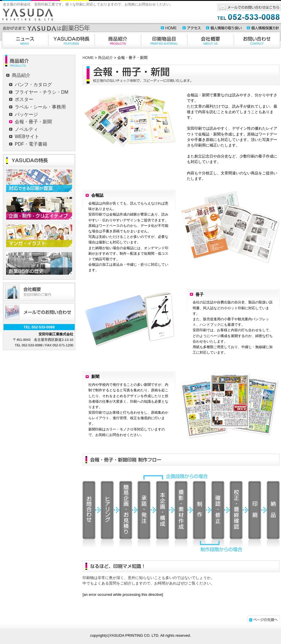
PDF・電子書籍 (31, 144)
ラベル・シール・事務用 (40, 107)
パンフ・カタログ (33, 85)
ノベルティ (26, 129)
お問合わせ (257, 40)
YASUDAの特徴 (72, 40)
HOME (88, 58)
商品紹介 (118, 40)
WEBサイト (27, 136)
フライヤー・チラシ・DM (42, 92)
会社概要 (211, 40)
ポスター (24, 99)
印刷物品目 (164, 40)
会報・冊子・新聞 (33, 122)
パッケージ (26, 114)
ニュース (24, 40)
